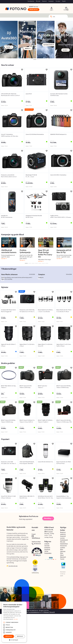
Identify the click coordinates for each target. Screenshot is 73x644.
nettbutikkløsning (34, 612)
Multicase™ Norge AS (49, 612)
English (64, 1)
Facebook (47, 549)
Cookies (63, 548)
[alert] (14, 622)
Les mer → (9, 47)
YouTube (47, 546)
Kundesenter (31, 1)
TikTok (46, 551)
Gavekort (44, 1)
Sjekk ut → (28, 49)
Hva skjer (58, 1)
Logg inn (52, 8)
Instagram (47, 548)
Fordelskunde (64, 540)
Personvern (64, 546)
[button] (36, 552)
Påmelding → (48, 518)
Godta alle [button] (9, 636)
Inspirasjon (51, 1)
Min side (38, 1)
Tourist (62, 559)
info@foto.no (36, 538)
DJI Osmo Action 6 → (49, 45)
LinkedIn (47, 544)
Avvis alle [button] (20, 636)
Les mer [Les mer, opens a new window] (16, 619)
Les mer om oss (13, 566)
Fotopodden (48, 553)
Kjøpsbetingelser (65, 544)
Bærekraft (63, 557)
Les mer (3, 259)
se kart (50, 532)
